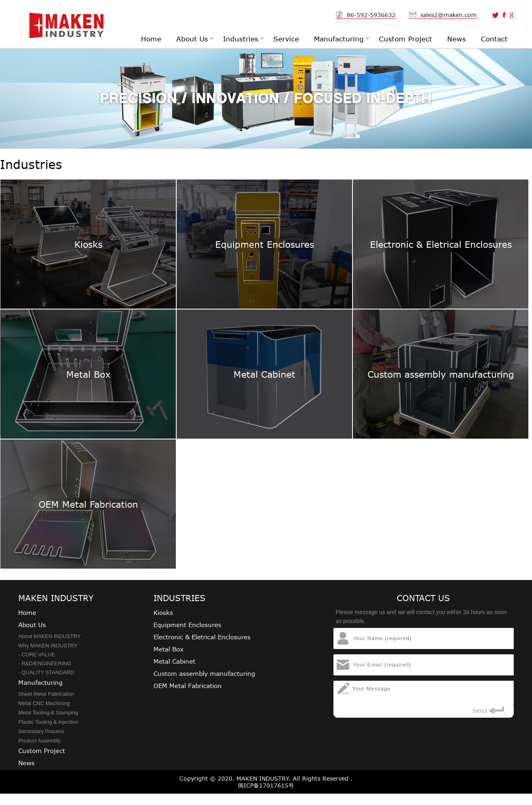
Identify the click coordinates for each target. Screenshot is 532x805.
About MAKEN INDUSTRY (50, 636)
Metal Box (169, 649)
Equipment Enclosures (187, 625)
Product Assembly (39, 741)
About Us (32, 625)
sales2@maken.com (449, 15)
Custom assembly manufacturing (204, 673)
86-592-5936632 (371, 15)
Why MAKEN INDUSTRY (48, 646)
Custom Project (42, 751)
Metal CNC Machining (44, 703)
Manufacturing (40, 682)
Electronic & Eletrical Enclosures (202, 637)
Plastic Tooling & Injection (48, 722)
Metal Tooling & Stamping (48, 713)
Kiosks (163, 612)
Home (27, 612)
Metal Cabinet (174, 661)
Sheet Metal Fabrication (46, 694)
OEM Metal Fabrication (188, 686)
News (26, 763)
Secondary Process (41, 731)
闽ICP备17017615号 (266, 785)
